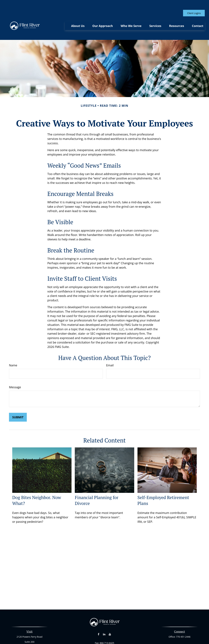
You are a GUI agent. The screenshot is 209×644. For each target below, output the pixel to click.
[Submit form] (18, 402)
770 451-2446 (183, 622)
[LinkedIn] (104, 620)
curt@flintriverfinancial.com (104, 634)
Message (15, 372)
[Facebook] (99, 620)
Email (110, 351)
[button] (78, 16)
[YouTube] (110, 620)
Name (13, 351)
